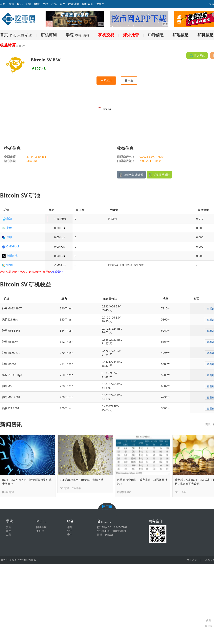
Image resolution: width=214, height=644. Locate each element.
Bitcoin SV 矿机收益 (26, 284)
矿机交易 (106, 35)
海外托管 (131, 35)
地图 (69, 527)
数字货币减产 (124, 492)
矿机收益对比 (159, 175)
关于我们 (192, 560)
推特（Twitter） (106, 535)
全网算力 (106, 81)
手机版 (100, 4)
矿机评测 (49, 35)
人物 (21, 35)
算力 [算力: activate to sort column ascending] (52, 210)
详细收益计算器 (131, 175)
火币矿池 (12, 256)
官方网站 (197, 56)
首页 (4, 35)
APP (69, 531)
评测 (28, 4)
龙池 (9, 228)
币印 (9, 237)
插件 (69, 534)
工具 (9, 535)
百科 (86, 35)
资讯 (11, 4)
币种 (45, 4)
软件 (62, 4)
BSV (184, 492)
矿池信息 (181, 35)
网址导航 (88, 4)
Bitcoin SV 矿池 (20, 195)
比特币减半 (8, 492)
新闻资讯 (11, 424)
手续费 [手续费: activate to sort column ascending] (114, 210)
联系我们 (57, 272)
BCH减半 (64, 488)
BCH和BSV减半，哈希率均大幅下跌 (82, 480)
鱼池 (9, 218)
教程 (78, 35)
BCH (177, 492)
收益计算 (74, 4)
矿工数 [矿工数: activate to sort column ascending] (80, 210)
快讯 (20, 4)
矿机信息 (205, 35)
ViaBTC (11, 265)
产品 (54, 4)
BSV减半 (76, 488)
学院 (37, 4)
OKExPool (13, 246)
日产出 (129, 81)
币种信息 (156, 35)
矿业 (29, 35)
